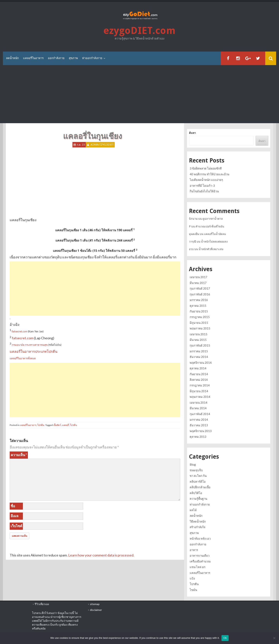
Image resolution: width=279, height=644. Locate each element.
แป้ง (192, 578)
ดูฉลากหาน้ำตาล (213, 219)
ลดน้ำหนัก (12, 58)
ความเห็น (19, 455)
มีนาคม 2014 (198, 408)
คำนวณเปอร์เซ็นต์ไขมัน (210, 226)
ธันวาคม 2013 (199, 425)
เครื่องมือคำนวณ (200, 561)
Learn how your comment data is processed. (101, 555)
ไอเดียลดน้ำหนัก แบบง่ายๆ (206, 180)
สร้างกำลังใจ (198, 527)
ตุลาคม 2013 (198, 437)
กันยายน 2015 (199, 311)
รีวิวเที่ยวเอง (42, 604)
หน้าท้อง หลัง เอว (200, 538)
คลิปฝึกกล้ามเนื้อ (200, 487)
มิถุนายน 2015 (199, 323)
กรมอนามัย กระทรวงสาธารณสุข (30, 345)
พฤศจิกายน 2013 (201, 431)
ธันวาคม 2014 (199, 357)
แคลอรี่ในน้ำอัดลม (215, 234)
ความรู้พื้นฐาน (198, 499)
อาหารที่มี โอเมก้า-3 (202, 186)
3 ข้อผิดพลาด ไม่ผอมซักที (206, 168)
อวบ (191, 249)
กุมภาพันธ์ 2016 (200, 294)
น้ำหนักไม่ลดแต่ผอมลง (214, 241)
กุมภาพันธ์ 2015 (200, 345)
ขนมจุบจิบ (196, 470)
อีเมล (15, 516)
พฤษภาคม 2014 (200, 397)
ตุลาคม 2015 (198, 306)
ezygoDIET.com (139, 31)
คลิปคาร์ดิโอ (198, 481)
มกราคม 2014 (199, 420)
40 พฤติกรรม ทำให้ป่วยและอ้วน (209, 174)
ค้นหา (192, 133)
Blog (193, 464)
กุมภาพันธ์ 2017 (200, 288)
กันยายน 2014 (199, 374)
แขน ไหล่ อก (198, 567)
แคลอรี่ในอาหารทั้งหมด (23, 358)
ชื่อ (13, 506)
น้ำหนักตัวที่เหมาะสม (211, 249)
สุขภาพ (73, 58)
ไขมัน (193, 590)
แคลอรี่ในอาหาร (33, 58)
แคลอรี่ (65, 425)
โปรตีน (41, 425)
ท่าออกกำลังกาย (92, 58)
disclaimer (96, 610)
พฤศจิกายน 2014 (201, 363)
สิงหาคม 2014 (199, 380)
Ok (225, 638)
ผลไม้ (193, 510)
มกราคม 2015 (199, 351)
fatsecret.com (20, 331)
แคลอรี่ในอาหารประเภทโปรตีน (34, 351)
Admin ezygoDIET (102, 145)
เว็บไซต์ (16, 526)
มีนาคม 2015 (198, 340)
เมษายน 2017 (198, 277)
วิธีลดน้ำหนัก (198, 521)
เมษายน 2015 (198, 334)
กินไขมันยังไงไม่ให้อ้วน (204, 191)
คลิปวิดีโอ (196, 493)
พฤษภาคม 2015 (200, 328)
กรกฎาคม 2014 (200, 385)
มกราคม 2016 (199, 300)
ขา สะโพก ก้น (198, 476)
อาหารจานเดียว (200, 555)
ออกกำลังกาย (56, 58)
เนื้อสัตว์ (57, 425)
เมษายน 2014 (198, 402)
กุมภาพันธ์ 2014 (200, 414)
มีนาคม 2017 (198, 283)
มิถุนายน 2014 (199, 391)
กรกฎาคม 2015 (200, 317)
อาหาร (194, 550)
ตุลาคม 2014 (198, 368)
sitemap (95, 604)
